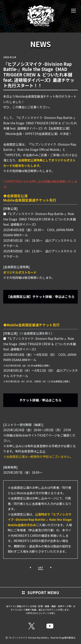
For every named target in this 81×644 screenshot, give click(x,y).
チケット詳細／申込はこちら (40, 400)
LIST (41, 567)
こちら (41, 451)
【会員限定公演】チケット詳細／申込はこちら (40, 297)
